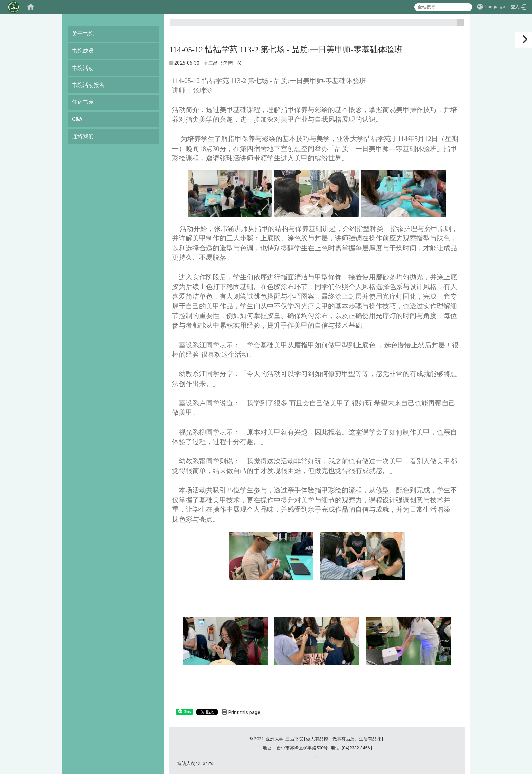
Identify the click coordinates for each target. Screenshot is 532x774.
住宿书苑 (83, 102)
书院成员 (83, 51)
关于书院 (83, 34)
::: (458, 25)
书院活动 (83, 68)
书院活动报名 (88, 85)
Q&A (77, 119)
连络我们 (83, 136)
